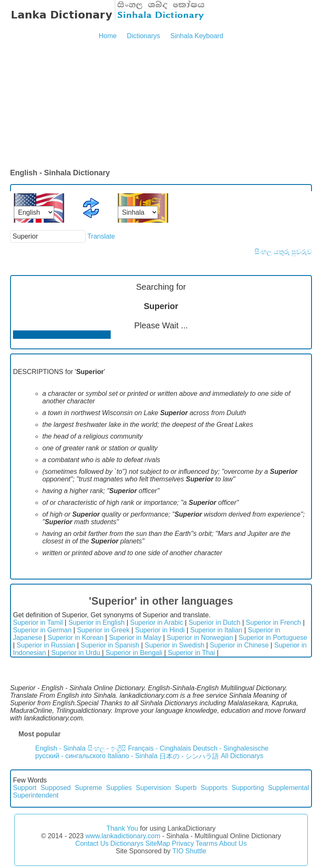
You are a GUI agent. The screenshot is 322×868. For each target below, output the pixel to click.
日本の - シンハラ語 (189, 756)
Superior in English (96, 622)
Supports (214, 788)
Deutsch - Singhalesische (231, 748)
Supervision (153, 788)
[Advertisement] (161, 105)
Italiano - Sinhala (132, 756)
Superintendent (36, 795)
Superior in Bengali (134, 653)
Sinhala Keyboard (197, 36)
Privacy (183, 843)
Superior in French (273, 622)
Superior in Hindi (160, 630)
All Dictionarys (242, 756)
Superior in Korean (75, 638)
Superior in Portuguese (273, 638)
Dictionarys (144, 36)
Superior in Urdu (76, 653)
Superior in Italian (216, 630)
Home (108, 36)
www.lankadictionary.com (123, 836)
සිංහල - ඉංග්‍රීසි (107, 748)
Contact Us (92, 843)
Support (25, 788)
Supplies (119, 788)
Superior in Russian (46, 645)
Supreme (88, 788)
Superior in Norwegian (200, 638)
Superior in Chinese (239, 645)
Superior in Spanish (110, 645)
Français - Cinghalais (159, 748)
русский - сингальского (70, 756)
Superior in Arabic (156, 622)
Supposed (56, 788)
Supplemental (288, 788)
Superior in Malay (135, 638)
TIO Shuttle (189, 851)
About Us (233, 843)
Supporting (248, 788)
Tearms (207, 843)
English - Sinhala (60, 748)
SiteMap (158, 843)
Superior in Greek (103, 630)
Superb (186, 788)
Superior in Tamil (38, 622)
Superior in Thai (191, 653)
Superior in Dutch (215, 622)
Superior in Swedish (174, 645)
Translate (101, 236)
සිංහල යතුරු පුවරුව (283, 252)
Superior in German (42, 630)
